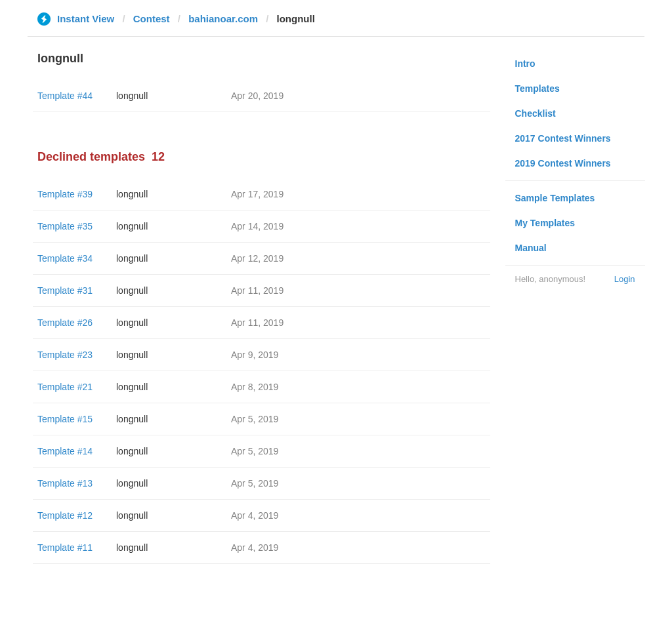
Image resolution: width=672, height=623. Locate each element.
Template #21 (65, 387)
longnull (132, 96)
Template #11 (65, 548)
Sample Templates (555, 198)
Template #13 (65, 483)
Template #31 (65, 291)
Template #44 (65, 96)
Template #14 (65, 451)
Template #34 (65, 258)
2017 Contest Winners (563, 138)
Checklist (535, 113)
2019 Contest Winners (563, 163)
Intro (525, 64)
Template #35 (65, 226)
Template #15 (65, 419)
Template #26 (65, 323)
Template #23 (65, 355)
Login (625, 279)
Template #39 (65, 194)
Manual (531, 248)
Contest (152, 19)
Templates (537, 89)
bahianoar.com (223, 19)
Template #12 (65, 515)
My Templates (545, 223)
